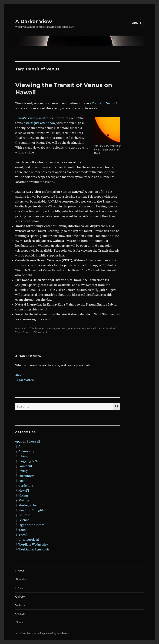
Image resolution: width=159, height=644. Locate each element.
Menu (136, 23)
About (19, 375)
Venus (27, 332)
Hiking (23, 495)
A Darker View (34, 21)
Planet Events (76, 328)
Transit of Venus (103, 103)
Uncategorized (29, 540)
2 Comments (41, 332)
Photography (28, 505)
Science (24, 520)
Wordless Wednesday (33, 544)
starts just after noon (40, 123)
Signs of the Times (31, 525)
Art (21, 446)
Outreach (62, 328)
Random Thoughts (32, 510)
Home (20, 571)
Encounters (26, 476)
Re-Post (24, 515)
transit (100, 328)
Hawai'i (92, 328)
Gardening (26, 486)
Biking (23, 456)
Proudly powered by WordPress (52, 634)
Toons (23, 530)
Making (24, 500)
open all (21, 441)
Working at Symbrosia (34, 549)
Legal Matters (25, 380)
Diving (23, 471)
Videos (20, 605)
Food (22, 481)
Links (19, 588)
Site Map (21, 579)
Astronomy (26, 451)
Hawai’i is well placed (30, 118)
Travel (23, 535)
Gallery (20, 597)
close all (34, 441)
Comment (25, 466)
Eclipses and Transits (44, 328)
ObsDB (20, 614)
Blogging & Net (29, 461)
